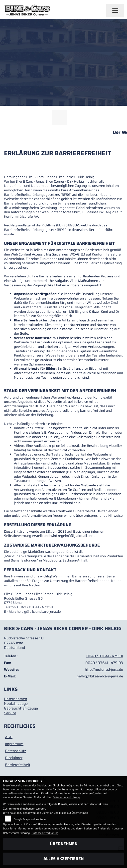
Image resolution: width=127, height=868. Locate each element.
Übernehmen (64, 844)
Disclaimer (14, 758)
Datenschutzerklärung (66, 797)
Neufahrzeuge (16, 704)
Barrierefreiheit (18, 765)
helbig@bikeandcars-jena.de (100, 676)
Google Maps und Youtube (30, 819)
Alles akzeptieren (63, 859)
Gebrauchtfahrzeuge (21, 708)
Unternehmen (16, 699)
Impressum (14, 744)
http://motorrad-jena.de (104, 669)
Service (10, 713)
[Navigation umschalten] (115, 11)
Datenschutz (15, 751)
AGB (9, 737)
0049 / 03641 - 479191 (105, 656)
